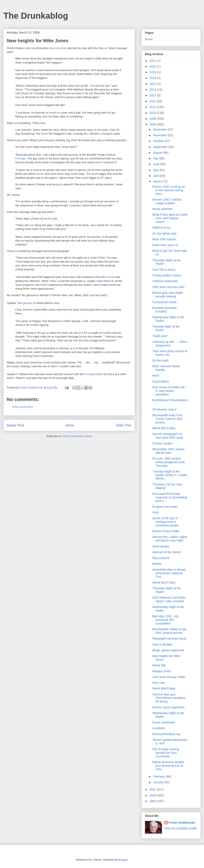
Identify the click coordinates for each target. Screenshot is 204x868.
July (156, 158)
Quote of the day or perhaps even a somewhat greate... (167, 522)
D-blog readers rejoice (167, 275)
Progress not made (165, 507)
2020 (153, 66)
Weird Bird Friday (164, 428)
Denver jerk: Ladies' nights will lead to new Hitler (170, 539)
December (160, 129)
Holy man (159, 683)
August (158, 153)
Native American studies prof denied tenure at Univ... (168, 766)
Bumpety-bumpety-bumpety (165, 310)
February (159, 777)
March (158, 181)
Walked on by (161, 228)
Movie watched (162, 209)
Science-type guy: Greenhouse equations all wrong (169, 698)
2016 (153, 78)
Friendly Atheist (94, 374)
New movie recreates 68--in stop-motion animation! (169, 391)
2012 (153, 101)
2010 (153, 113)
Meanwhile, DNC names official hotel (168, 451)
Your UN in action (164, 270)
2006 (153, 795)
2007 (153, 789)
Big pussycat (161, 558)
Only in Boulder (163, 644)
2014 (153, 90)
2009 (153, 119)
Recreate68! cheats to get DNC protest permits (169, 631)
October (159, 141)
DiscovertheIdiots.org (166, 734)
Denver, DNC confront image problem (167, 201)
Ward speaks (161, 546)
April (156, 176)
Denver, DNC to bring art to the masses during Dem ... (169, 190)
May (156, 170)
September (161, 147)
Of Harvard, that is (164, 409)
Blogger (123, 860)
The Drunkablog (36, 16)
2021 (153, 61)
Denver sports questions (168, 707)
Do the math (160, 360)
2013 (153, 95)
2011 (153, 107)
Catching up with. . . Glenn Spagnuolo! (170, 344)
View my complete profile (181, 828)
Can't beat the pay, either (169, 677)
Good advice (161, 381)
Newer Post (15, 425)
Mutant (157, 564)
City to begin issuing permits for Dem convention (166, 753)
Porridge (21, 158)
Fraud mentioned (164, 722)
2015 (153, 84)
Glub (156, 512)
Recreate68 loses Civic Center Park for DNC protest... (168, 419)
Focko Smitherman (182, 823)
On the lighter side (164, 234)
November (160, 135)
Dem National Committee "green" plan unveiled (169, 599)
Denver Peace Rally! (166, 531)
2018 (153, 72)
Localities (159, 728)
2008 (153, 124)
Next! (156, 376)
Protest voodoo (162, 443)
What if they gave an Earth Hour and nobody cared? (170, 218)
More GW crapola (164, 239)
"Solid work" (160, 336)
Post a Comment (22, 407)
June (157, 164)
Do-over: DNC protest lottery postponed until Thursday (169, 462)
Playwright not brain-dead (169, 639)
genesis (28, 303)
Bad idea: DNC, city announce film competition (165, 620)
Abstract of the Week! (167, 552)
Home (70, 425)
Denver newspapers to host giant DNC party (168, 436)
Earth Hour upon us (165, 245)
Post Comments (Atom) (77, 436)
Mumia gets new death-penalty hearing (168, 295)
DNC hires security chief (168, 287)
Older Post (123, 425)
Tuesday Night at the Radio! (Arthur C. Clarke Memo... (170, 475)
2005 (153, 801)
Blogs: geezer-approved (168, 650)
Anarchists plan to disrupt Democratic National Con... (169, 573)
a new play (60, 48)
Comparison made (164, 302)
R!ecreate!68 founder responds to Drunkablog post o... (170, 497)
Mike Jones (108, 277)
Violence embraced (165, 281)
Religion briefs (162, 671)
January (159, 782)
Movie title (159, 665)
